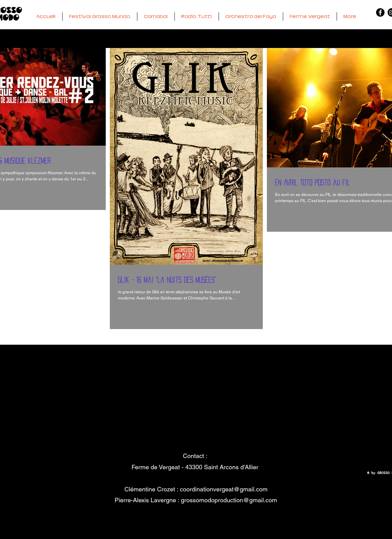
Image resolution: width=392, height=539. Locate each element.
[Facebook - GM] (380, 12)
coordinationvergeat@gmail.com (224, 489)
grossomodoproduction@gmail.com (229, 500)
